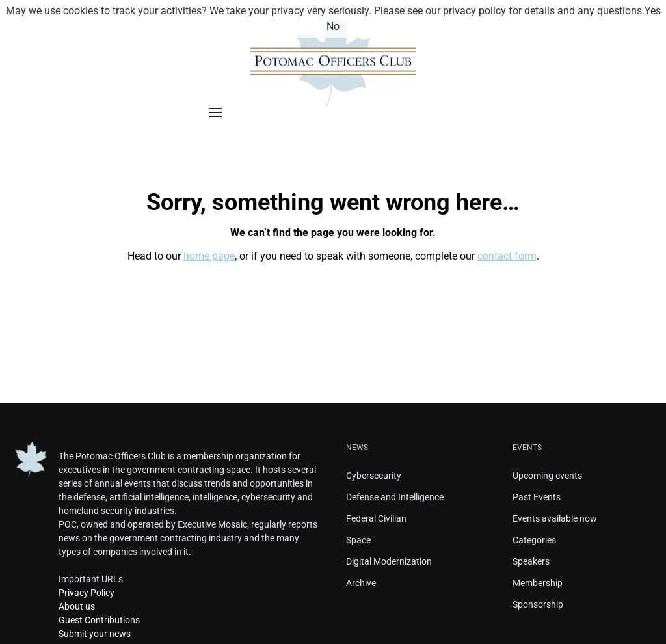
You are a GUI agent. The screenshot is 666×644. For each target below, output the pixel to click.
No (333, 26)
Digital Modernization (389, 561)
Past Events (537, 497)
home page (209, 256)
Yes (653, 11)
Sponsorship (538, 604)
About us (77, 606)
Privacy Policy (87, 593)
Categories (534, 540)
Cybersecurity (374, 476)
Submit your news (95, 634)
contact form (507, 256)
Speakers (531, 561)
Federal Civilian (376, 518)
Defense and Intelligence (395, 497)
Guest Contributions (99, 620)
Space (358, 540)
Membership (538, 583)
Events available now (555, 518)
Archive (361, 583)
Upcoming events (547, 476)
